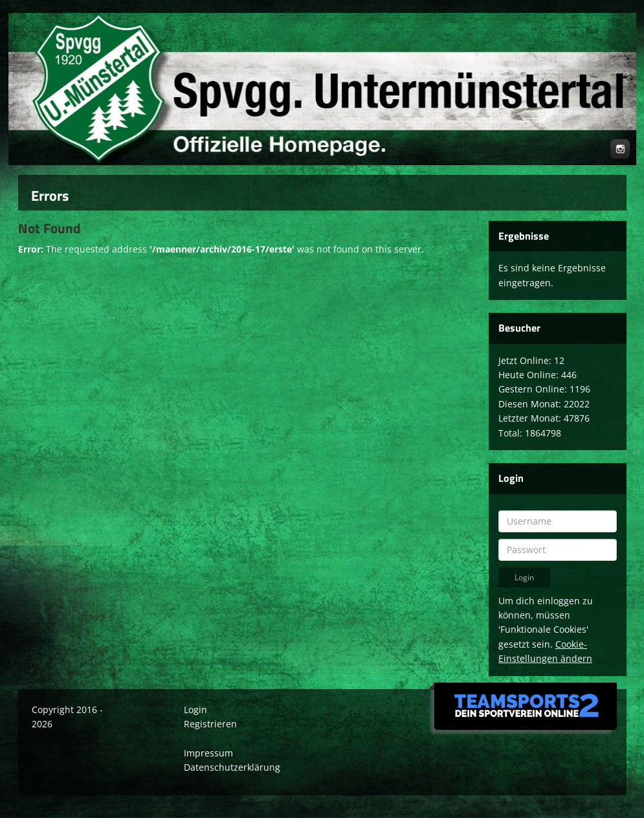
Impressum (208, 753)
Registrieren (210, 724)
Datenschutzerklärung (232, 767)
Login (195, 710)
